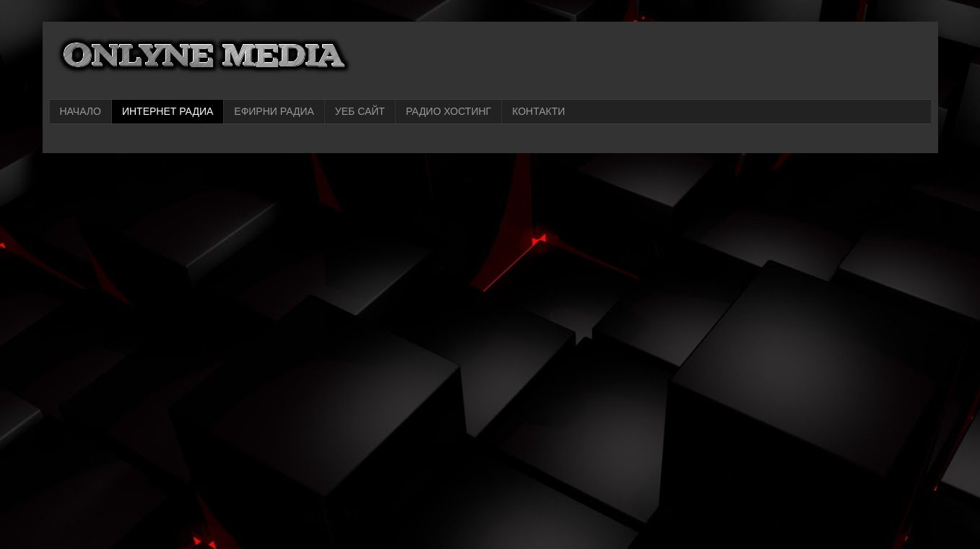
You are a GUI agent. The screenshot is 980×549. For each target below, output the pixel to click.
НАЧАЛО (81, 111)
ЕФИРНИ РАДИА (274, 111)
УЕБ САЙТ (360, 111)
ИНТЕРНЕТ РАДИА (168, 111)
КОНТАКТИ (538, 111)
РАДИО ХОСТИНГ (448, 111)
